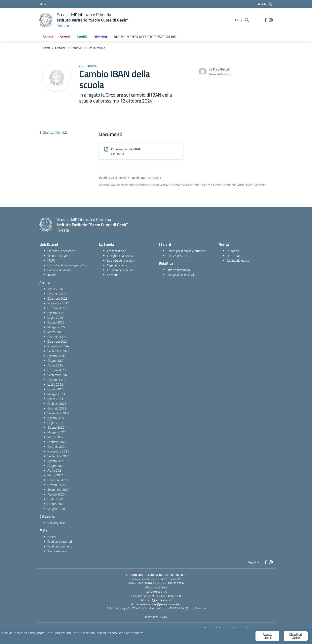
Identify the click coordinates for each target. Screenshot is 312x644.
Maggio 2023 (56, 394)
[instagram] (271, 20)
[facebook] (266, 20)
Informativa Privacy (156, 617)
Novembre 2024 (58, 346)
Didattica (100, 37)
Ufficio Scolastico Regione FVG (67, 265)
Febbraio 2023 (57, 404)
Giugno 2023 (56, 389)
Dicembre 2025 (58, 298)
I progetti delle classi (180, 275)
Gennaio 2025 (57, 337)
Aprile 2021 (55, 470)
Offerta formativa (178, 270)
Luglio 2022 (55, 423)
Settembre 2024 (58, 351)
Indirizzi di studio (177, 256)
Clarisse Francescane (61, 251)
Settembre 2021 (58, 456)
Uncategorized (57, 523)
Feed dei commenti (60, 546)
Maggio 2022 (56, 432)
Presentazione (117, 251)
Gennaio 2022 (57, 447)
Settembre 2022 (58, 413)
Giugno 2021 (56, 466)
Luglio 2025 (55, 318)
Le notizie (233, 251)
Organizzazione (117, 265)
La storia (113, 275)
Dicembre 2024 (58, 341)
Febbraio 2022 (57, 442)
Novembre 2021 (58, 451)
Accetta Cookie (267, 636)
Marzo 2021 (55, 475)
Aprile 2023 (55, 399)
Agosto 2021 (56, 461)
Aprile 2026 (55, 289)
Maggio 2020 (56, 509)
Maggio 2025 (56, 327)
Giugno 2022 (56, 427)
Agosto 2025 (56, 313)
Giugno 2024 (56, 361)
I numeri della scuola (121, 270)
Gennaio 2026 (57, 294)
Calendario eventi (238, 260)
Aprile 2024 (55, 365)
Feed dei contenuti (60, 541)
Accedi (52, 537)
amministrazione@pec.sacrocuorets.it (159, 604)
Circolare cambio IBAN (126, 149)
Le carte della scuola (121, 260)
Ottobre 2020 (57, 485)
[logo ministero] (46, 20)
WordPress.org (57, 551)
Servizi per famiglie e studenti (186, 251)
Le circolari (233, 256)
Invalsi (52, 275)
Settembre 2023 (58, 375)
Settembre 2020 (58, 490)
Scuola (48, 37)
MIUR (51, 260)
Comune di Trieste (59, 270)
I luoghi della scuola (120, 256)
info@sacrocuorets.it (160, 600)
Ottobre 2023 (57, 370)
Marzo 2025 (55, 332)
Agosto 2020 (56, 494)
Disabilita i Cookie (296, 636)
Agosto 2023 (56, 380)
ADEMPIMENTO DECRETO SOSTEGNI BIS (145, 37)
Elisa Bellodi (221, 69)
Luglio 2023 (55, 384)
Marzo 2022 (55, 437)
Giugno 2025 (56, 322)
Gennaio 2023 (57, 408)
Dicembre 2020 (58, 480)
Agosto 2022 (56, 418)
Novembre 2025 (58, 303)
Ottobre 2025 (57, 308)
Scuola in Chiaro (58, 256)
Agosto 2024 (56, 356)
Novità (82, 37)
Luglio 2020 (55, 499)
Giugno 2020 (56, 504)
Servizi (65, 37)
